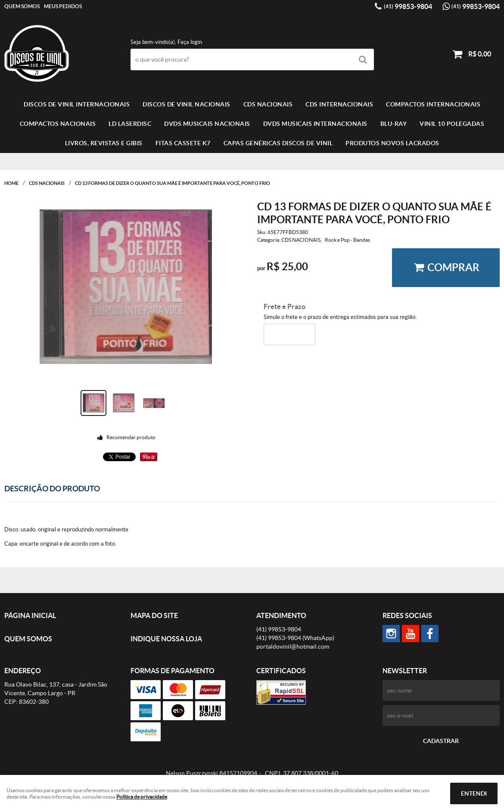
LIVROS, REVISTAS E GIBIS (104, 143)
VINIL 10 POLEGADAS (452, 124)
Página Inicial (30, 615)
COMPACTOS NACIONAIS (58, 124)
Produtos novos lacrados (392, 143)
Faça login (190, 42)
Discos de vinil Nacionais (187, 104)
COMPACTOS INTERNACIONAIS (433, 104)
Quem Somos (22, 6)
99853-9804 (408, 6)
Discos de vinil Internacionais (77, 104)
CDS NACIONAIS (268, 104)
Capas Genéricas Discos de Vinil (278, 143)
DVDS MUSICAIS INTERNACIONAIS (315, 124)
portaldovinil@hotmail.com (293, 646)
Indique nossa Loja (166, 639)
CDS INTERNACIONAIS (339, 104)
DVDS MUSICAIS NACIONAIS (207, 124)
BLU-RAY (394, 124)
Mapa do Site (154, 615)
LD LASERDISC (130, 124)
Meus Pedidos (63, 6)
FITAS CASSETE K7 (183, 143)
